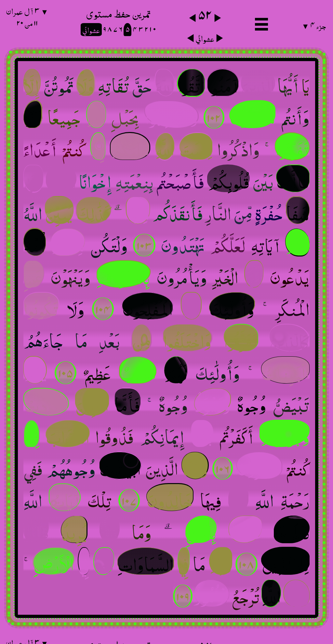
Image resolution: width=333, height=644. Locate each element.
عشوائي (205, 37)
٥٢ (205, 14)
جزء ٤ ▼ (314, 24)
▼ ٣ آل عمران (27, 16)
